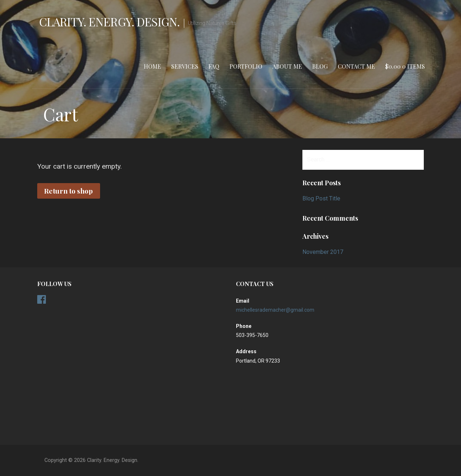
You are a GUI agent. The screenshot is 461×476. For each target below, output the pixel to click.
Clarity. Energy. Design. (109, 21)
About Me (287, 66)
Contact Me (356, 66)
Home (152, 66)
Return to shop (68, 191)
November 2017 (323, 252)
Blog (320, 66)
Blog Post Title (321, 198)
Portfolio (246, 66)
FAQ (214, 66)
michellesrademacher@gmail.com (275, 310)
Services (185, 66)
